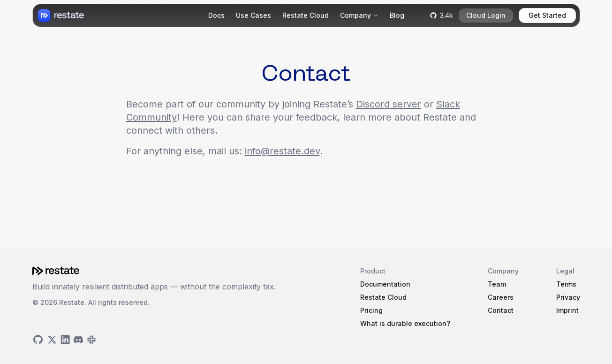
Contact (501, 310)
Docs (216, 15)
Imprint (567, 310)
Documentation (385, 284)
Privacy (568, 297)
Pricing (371, 310)
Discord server (389, 104)
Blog (397, 15)
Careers (501, 297)
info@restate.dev (282, 151)
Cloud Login (486, 15)
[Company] (359, 15)
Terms (566, 284)
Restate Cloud (306, 15)
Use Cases (253, 15)
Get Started (547, 15)
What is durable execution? (405, 323)
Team (497, 284)
